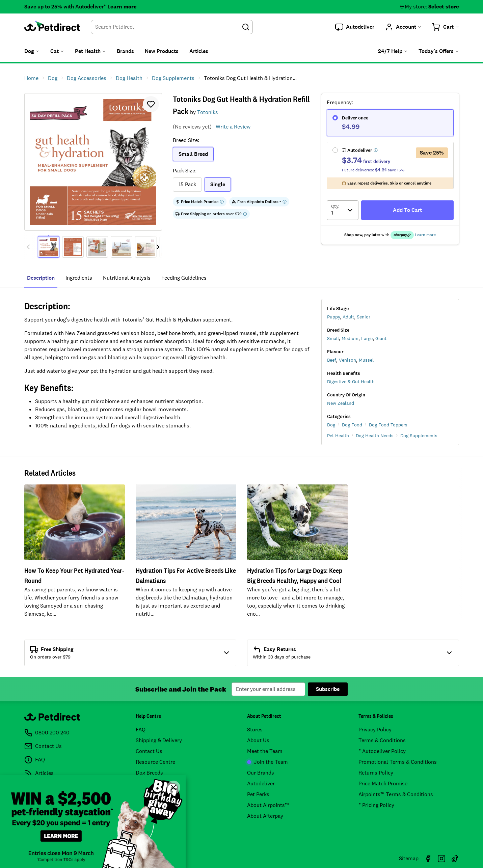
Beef (332, 360)
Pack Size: (185, 171)
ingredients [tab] (79, 278)
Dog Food (352, 425)
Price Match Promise (383, 783)
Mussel (366, 360)
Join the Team (267, 762)
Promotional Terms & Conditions (398, 762)
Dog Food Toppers (388, 425)
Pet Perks (258, 794)
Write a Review (233, 127)
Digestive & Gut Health (351, 382)
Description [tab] (41, 278)
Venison (347, 360)
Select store (444, 7)
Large (367, 338)
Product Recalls (155, 794)
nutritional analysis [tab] (127, 278)
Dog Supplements (419, 436)
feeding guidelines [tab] (184, 278)
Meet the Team (265, 751)
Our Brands (261, 773)
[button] (355, 27)
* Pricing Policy (376, 805)
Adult (348, 317)
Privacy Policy (375, 730)
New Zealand (341, 403)
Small (333, 338)
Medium (350, 338)
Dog (331, 425)
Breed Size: (186, 140)
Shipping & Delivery (159, 740)
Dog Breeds (149, 773)
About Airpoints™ (268, 805)
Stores (255, 730)
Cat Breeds (149, 783)
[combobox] (172, 27)
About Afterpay (265, 816)
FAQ (141, 730)
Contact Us (149, 751)
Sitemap (409, 858)
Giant (381, 338)
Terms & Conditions (382, 740)
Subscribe (328, 689)
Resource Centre (155, 762)
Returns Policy (376, 773)
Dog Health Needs (375, 436)
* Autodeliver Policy (382, 751)
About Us (258, 740)
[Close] (173, 787)
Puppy (333, 317)
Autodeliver (261, 783)
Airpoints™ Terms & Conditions (396, 794)
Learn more (122, 7)
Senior (364, 317)
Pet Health (338, 436)
